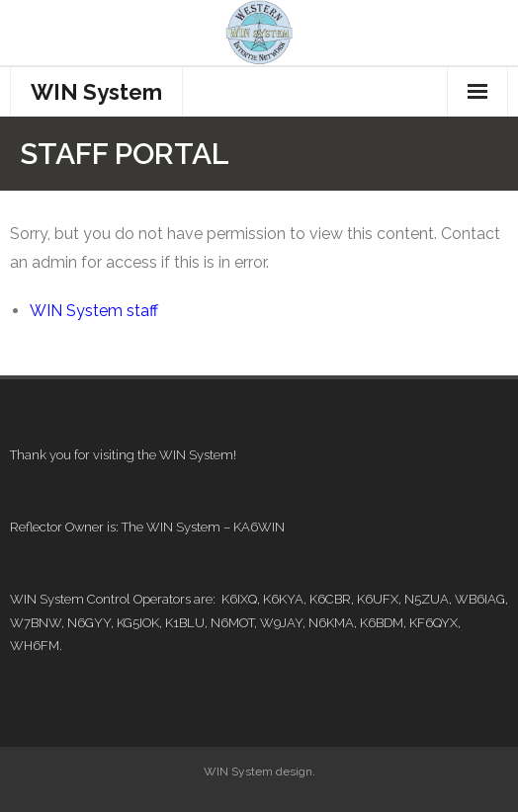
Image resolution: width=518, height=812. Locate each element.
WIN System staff (94, 311)
